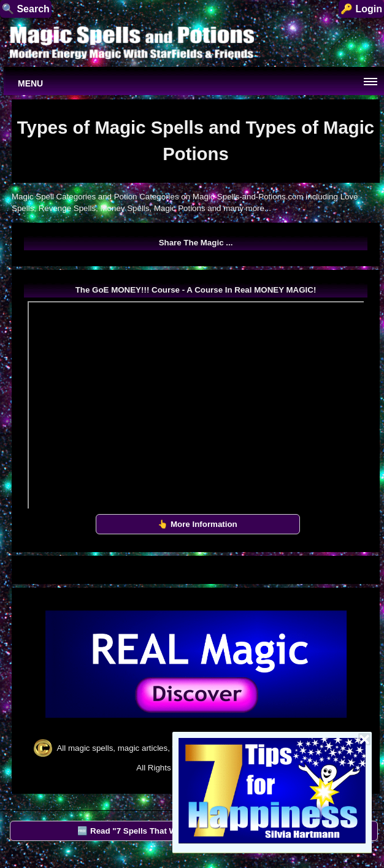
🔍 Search (26, 9)
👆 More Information (198, 524)
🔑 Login (361, 9)
